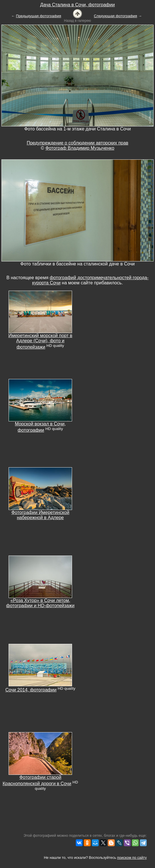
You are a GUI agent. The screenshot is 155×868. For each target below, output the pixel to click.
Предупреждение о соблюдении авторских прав (77, 143)
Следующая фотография (115, 16)
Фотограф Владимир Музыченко (80, 148)
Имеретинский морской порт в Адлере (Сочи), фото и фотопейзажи (40, 341)
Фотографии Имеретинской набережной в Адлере (40, 515)
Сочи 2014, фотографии (31, 690)
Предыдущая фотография (39, 16)
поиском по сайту (132, 858)
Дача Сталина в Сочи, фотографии (78, 5)
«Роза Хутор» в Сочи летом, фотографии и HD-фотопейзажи (40, 603)
